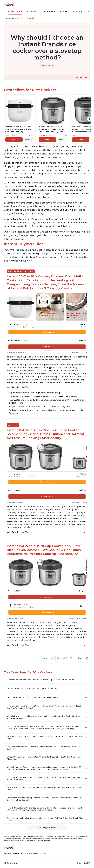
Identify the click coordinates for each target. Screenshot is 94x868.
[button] (86, 77)
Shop (14, 140)
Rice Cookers (15, 11)
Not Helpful (65, 658)
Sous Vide (77, 11)
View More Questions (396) (47, 828)
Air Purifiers (49, 11)
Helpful (46, 658)
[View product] (20, 119)
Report (83, 658)
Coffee (64, 11)
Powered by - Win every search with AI (26, 853)
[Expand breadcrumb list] (21, 18)
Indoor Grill (33, 11)
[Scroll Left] (2, 11)
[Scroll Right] (92, 11)
